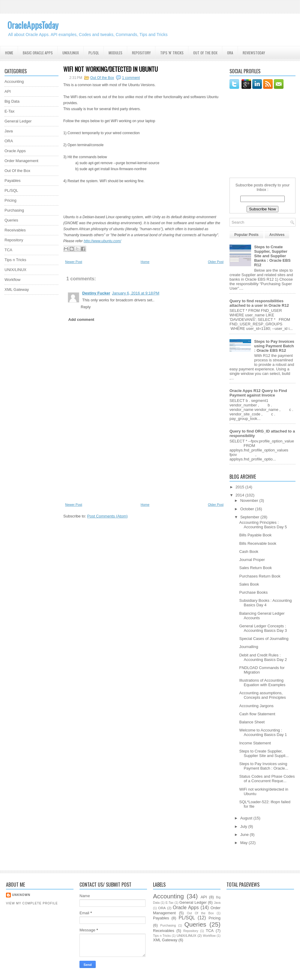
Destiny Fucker (96, 293)
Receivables (15, 230)
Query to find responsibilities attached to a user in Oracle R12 (259, 303)
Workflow (12, 280)
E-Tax (9, 111)
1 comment (131, 78)
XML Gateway (17, 289)
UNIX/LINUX (15, 270)
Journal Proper (252, 560)
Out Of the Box (205, 53)
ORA (230, 53)
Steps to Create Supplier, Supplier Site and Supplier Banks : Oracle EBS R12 (272, 256)
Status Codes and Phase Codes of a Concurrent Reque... (267, 779)
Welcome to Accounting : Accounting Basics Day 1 (263, 732)
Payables (12, 181)
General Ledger (18, 121)
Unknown (21, 895)
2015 (240, 487)
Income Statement (255, 743)
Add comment (81, 320)
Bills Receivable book (258, 543)
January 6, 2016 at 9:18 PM (136, 293)
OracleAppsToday (33, 25)
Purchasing (14, 210)
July (244, 826)
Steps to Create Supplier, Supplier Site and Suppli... (264, 753)
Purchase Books (253, 592)
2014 (240, 495)
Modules (115, 53)
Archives (277, 235)
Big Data (12, 101)
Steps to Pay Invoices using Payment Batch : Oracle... (264, 766)
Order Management (21, 161)
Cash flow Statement (257, 714)
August (247, 818)
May (244, 843)
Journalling (249, 647)
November (250, 501)
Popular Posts (246, 235)
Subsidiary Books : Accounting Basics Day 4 (265, 603)
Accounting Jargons (256, 706)
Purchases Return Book (260, 576)
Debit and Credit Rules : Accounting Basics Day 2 (263, 657)
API (8, 91)
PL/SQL (94, 53)
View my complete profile (32, 903)
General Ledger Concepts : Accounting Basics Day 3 (263, 628)
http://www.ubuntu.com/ (102, 241)
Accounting (14, 81)
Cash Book (249, 552)
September (250, 517)
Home (9, 53)
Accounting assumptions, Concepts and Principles (262, 695)
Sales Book (249, 584)
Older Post (216, 262)
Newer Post (74, 262)
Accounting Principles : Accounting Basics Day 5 (263, 525)
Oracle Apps (15, 151)
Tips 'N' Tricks (172, 53)
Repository (141, 53)
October (248, 509)
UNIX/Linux (71, 53)
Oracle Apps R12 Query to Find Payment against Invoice (258, 393)
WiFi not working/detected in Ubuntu (111, 69)
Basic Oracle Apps (38, 53)
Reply (86, 307)
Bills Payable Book (255, 535)
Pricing (10, 200)
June (245, 835)
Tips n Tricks (15, 260)
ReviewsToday (254, 53)
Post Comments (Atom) (108, 516)
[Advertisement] (28, 389)
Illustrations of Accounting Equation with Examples (262, 683)
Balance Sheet (252, 722)
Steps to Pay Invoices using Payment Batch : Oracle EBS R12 (274, 346)
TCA (8, 250)
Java (9, 131)
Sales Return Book (255, 568)
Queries (11, 220)
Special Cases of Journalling (264, 639)
